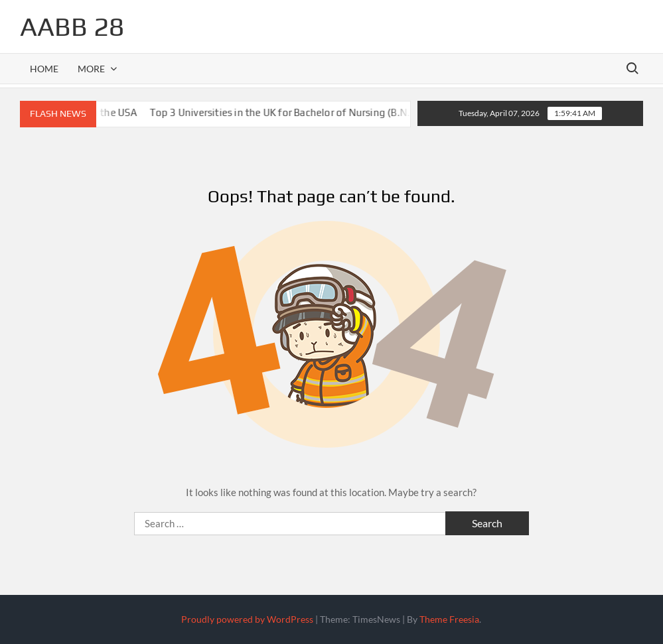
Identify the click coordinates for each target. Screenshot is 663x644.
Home (44, 69)
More (91, 69)
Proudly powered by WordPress (247, 619)
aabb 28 (72, 27)
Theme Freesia (449, 619)
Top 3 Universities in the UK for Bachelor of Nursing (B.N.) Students (311, 112)
